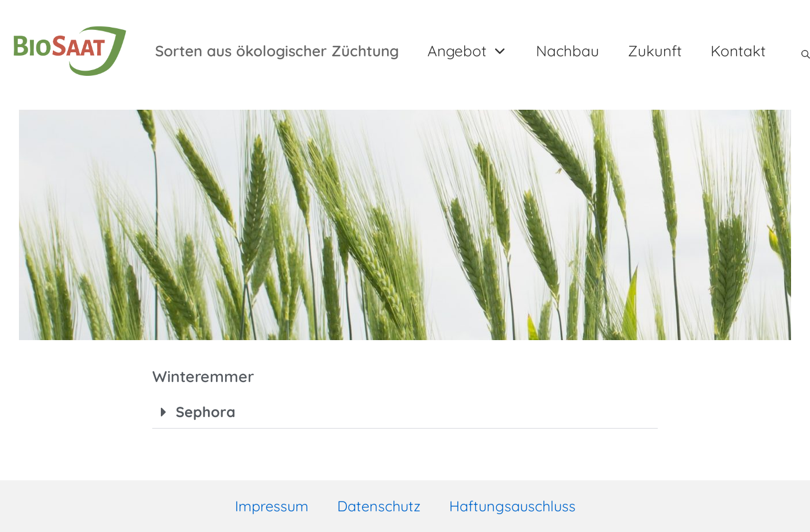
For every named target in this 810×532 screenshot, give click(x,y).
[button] (405, 412)
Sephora (206, 412)
